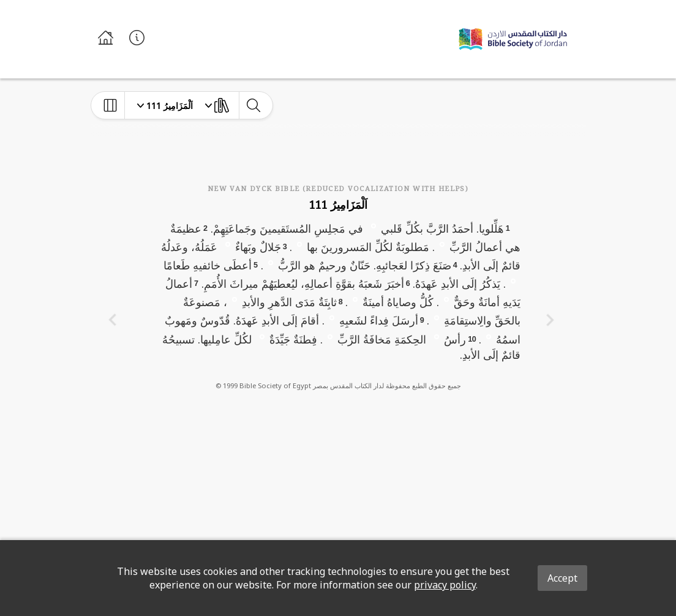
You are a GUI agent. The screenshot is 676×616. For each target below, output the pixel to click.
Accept (562, 578)
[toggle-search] (253, 105)
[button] (374, 225)
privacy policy (445, 585)
